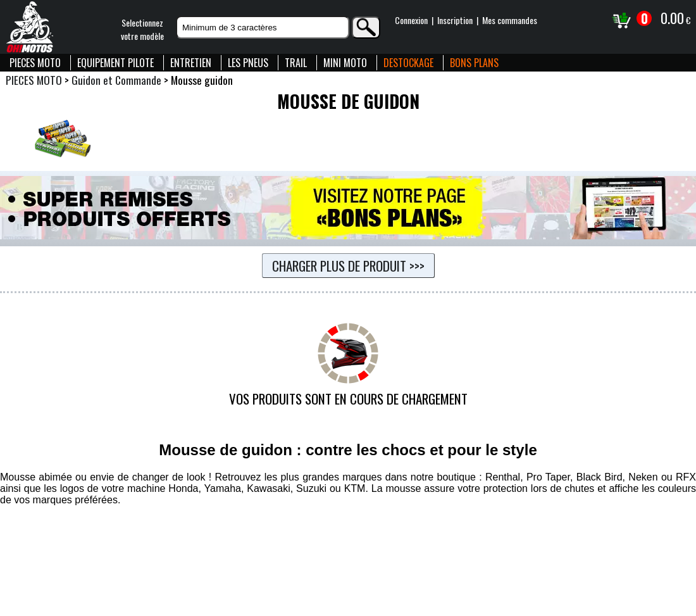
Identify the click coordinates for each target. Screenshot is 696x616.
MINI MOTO (345, 63)
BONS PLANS (474, 63)
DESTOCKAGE (408, 63)
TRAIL (296, 63)
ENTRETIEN (191, 63)
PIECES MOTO (35, 63)
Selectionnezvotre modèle (142, 29)
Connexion (411, 20)
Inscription (455, 20)
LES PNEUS (248, 63)
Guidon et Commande (116, 80)
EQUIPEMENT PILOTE (115, 63)
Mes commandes (510, 20)
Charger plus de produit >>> (348, 266)
